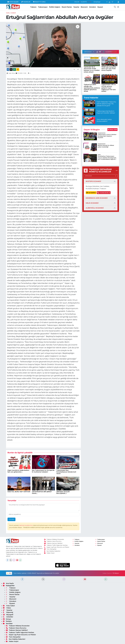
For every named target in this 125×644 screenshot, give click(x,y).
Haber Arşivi (49, 553)
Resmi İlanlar (67, 7)
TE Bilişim (116, 573)
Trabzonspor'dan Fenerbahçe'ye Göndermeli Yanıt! (66, 472)
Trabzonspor (43, 7)
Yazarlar (76, 7)
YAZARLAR (26, 2)
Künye (7, 619)
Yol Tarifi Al (91, 193)
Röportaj (8, 612)
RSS (9, 573)
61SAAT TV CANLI (39, 2)
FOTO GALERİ (13, 2)
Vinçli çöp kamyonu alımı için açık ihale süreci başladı (109, 69)
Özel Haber (11, 13)
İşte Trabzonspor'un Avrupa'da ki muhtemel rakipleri (43, 471)
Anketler (8, 617)
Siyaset (100, 7)
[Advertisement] (101, 36)
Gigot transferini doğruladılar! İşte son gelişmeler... (18, 471)
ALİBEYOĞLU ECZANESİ (95, 208)
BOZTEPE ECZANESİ (93, 181)
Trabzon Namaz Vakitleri (53, 543)
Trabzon (33, 7)
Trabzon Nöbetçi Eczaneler (54, 539)
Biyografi (8, 615)
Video (7, 608)
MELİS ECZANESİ (92, 203)
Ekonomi (84, 7)
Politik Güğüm (55, 7)
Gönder (12, 519)
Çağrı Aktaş (12, 73)
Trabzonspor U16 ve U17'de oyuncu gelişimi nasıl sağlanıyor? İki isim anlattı (109, 88)
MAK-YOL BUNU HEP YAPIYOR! (19, 492)
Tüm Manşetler (50, 549)
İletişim (7, 621)
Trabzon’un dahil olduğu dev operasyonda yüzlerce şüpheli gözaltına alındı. (92, 88)
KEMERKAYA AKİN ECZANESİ (97, 198)
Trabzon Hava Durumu (53, 541)
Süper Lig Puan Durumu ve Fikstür (57, 547)
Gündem (93, 7)
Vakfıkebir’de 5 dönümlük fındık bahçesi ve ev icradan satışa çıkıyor (92, 69)
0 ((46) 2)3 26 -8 (104, 193)
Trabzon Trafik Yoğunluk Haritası (56, 545)
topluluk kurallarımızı (26, 525)
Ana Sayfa (8, 583)
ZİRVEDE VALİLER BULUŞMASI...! (63, 493)
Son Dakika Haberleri (52, 551)
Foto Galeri (9, 606)
